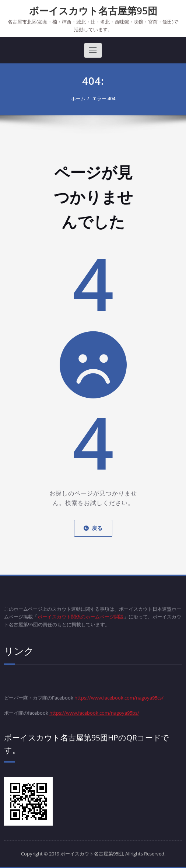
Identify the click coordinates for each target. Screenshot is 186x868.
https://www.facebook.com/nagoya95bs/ (94, 713)
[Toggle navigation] (93, 50)
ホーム (78, 98)
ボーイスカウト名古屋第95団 (93, 11)
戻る (93, 528)
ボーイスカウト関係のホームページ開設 (81, 617)
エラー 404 (104, 98)
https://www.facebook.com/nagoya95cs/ (119, 698)
